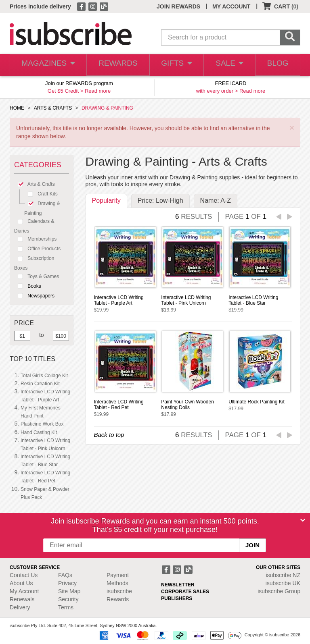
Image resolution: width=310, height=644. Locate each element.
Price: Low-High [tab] (160, 200)
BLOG (277, 65)
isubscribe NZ (283, 575)
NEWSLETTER (178, 585)
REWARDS (115, 65)
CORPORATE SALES (185, 592)
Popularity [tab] (106, 200)
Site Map (69, 591)
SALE (227, 65)
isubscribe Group (279, 591)
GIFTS (173, 65)
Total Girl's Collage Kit (44, 376)
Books (28, 286)
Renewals (22, 599)
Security (68, 599)
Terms (66, 607)
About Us (21, 583)
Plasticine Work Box (42, 424)
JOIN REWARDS (178, 6)
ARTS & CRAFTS (53, 108)
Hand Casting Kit (39, 432)
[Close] (303, 520)
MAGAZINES (47, 65)
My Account (24, 591)
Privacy (67, 583)
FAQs (65, 575)
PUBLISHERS (177, 598)
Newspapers (34, 296)
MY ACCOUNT (231, 6)
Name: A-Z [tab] (216, 200)
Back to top (109, 435)
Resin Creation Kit (40, 384)
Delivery (20, 607)
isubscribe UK (283, 583)
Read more (98, 91)
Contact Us (24, 575)
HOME (17, 108)
